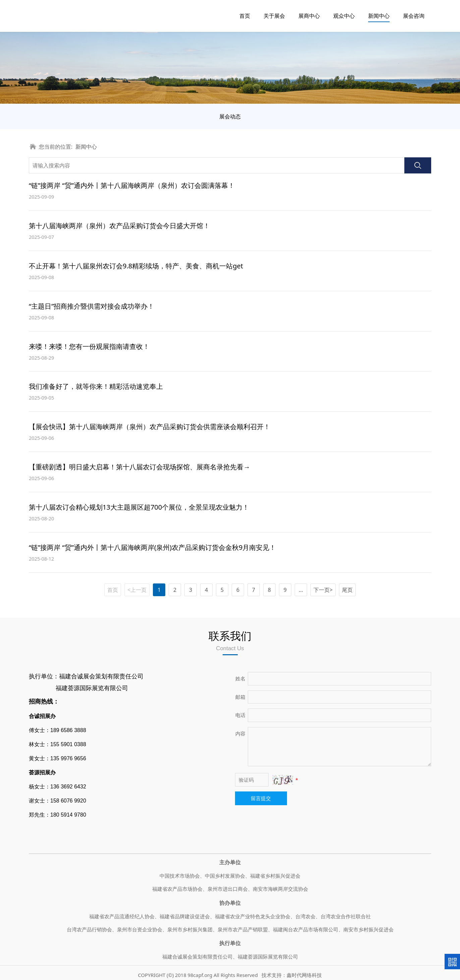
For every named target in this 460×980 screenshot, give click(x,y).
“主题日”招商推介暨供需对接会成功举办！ (92, 306)
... (301, 590)
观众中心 (344, 16)
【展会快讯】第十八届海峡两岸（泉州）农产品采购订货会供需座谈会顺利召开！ (150, 427)
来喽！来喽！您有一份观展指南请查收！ (89, 346)
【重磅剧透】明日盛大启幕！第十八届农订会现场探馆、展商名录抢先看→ (139, 467)
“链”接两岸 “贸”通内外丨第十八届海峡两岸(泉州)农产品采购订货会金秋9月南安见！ (152, 547)
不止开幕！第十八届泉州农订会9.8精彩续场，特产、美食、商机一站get (136, 266)
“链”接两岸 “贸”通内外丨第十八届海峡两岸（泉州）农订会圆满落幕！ (132, 185)
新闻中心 (379, 16)
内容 (240, 733)
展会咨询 (414, 16)
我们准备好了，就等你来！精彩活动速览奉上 (96, 386)
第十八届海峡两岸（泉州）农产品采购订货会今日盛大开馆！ (119, 226)
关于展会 (274, 16)
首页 (245, 16)
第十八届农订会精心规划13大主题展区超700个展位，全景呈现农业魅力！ (139, 507)
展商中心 (309, 16)
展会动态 (230, 116)
